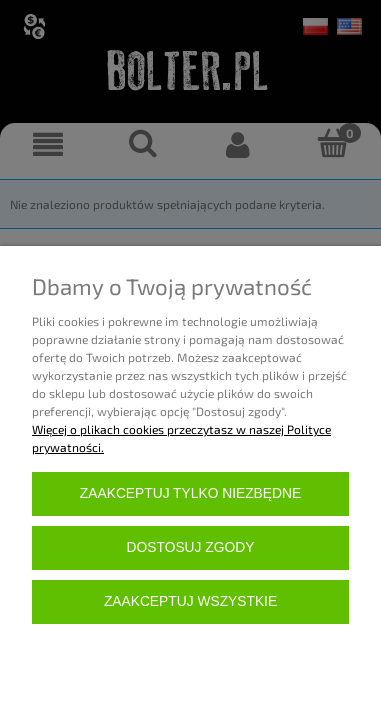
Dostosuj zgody (191, 547)
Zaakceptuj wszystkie (190, 601)
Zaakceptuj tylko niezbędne (190, 493)
